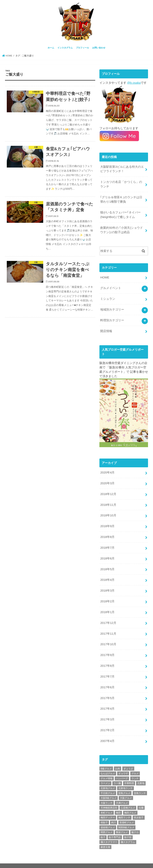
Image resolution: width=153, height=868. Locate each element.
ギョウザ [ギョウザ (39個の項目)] (123, 766)
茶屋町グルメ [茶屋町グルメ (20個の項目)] (127, 815)
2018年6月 (107, 554)
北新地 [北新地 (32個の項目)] (141, 776)
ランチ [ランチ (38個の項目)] (135, 771)
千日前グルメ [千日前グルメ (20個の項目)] (108, 785)
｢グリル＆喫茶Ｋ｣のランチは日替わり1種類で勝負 (121, 198)
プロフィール (82, 47)
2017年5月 (107, 691)
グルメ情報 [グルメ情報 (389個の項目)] (107, 771)
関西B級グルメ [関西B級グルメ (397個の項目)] (126, 820)
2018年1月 (107, 607)
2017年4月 (107, 702)
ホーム (51, 47)
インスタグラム (65, 47)
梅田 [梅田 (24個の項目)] (118, 805)
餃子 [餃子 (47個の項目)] (103, 830)
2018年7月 (107, 543)
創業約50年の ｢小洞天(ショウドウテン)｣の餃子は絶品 (122, 228)
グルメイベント (111, 286)
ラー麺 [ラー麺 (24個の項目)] (117, 776)
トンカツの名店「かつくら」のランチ (121, 183)
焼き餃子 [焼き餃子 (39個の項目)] (139, 810)
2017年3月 (107, 712)
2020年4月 (107, 470)
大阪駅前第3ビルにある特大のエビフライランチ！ (122, 169)
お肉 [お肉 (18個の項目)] (118, 761)
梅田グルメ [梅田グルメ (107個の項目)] (130, 805)
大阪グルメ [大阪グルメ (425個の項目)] (126, 790)
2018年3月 (107, 586)
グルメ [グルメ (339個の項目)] (135, 766)
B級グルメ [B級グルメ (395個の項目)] (106, 761)
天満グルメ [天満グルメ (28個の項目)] (122, 795)
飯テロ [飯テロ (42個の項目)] (135, 825)
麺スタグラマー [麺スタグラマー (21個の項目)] (109, 834)
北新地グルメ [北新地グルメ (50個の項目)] (108, 780)
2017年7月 (107, 670)
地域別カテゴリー (112, 307)
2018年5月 (107, 565)
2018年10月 (108, 512)
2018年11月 (108, 501)
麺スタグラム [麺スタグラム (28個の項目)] (128, 834)
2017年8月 (107, 660)
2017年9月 (107, 649)
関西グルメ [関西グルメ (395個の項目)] (107, 825)
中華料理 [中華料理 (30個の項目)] (129, 776)
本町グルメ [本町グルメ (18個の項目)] (107, 805)
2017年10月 (108, 638)
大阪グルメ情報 (113, 862)
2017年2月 (107, 723)
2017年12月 (108, 617)
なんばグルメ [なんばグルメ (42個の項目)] (108, 766)
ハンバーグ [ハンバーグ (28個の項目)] (122, 771)
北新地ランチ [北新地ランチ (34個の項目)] (126, 780)
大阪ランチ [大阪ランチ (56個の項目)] (107, 795)
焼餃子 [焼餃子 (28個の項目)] (104, 815)
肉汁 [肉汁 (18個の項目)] (114, 815)
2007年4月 (107, 733)
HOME (105, 276)
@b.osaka (134, 82)
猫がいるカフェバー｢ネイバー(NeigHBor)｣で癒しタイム (120, 213)
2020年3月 (107, 480)
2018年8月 (107, 533)
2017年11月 (108, 628)
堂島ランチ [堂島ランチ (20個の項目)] (140, 785)
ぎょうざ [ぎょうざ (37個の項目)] (128, 761)
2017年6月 (107, 681)
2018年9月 (107, 522)
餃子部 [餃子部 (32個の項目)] (128, 830)
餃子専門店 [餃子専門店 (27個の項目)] (115, 830)
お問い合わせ (99, 47)
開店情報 (106, 328)
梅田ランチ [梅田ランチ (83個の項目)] (124, 810)
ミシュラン (108, 297)
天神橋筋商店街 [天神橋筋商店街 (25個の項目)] (109, 800)
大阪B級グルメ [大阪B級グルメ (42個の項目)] (109, 790)
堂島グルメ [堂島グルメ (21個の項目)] (124, 785)
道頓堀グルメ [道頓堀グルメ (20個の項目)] (108, 820)
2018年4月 (107, 575)
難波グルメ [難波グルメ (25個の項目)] (122, 825)
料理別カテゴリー (112, 318)
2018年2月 (107, 596)
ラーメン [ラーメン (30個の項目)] (105, 776)
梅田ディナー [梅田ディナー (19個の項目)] (108, 810)
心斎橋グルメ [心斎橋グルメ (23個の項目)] (128, 800)
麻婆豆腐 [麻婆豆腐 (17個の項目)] (105, 839)
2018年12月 (108, 491)
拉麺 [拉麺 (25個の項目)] (141, 800)
